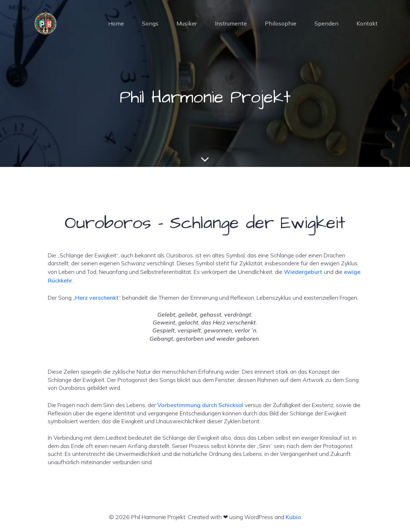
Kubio (293, 517)
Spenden (326, 23)
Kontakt (367, 23)
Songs (150, 23)
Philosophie (281, 23)
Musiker (187, 23)
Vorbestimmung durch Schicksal (200, 405)
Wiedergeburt (303, 272)
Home (116, 23)
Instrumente (231, 23)
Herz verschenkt (97, 298)
